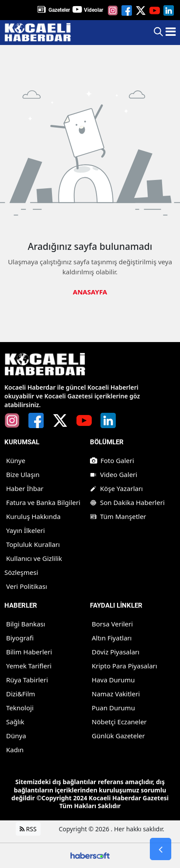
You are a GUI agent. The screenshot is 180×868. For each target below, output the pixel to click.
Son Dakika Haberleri (127, 502)
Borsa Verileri (112, 624)
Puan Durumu (113, 708)
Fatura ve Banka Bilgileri (43, 502)
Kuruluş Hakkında (33, 516)
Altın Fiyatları (112, 638)
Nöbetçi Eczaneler (119, 722)
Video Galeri (114, 474)
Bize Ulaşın (23, 474)
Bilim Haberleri (29, 652)
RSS (28, 829)
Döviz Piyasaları (116, 652)
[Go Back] (161, 849)
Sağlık (15, 722)
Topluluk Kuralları (33, 544)
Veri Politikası (27, 586)
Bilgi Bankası (26, 624)
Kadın (15, 750)
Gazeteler (59, 10)
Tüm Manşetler (118, 516)
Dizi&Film (21, 694)
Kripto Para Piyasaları (125, 666)
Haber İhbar (25, 488)
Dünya (16, 736)
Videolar (93, 10)
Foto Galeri (112, 460)
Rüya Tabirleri (27, 680)
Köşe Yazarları (116, 488)
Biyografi (20, 638)
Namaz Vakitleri (116, 694)
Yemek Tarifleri (29, 666)
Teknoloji (20, 708)
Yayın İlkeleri (26, 530)
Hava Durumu (113, 680)
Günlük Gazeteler (118, 736)
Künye (16, 460)
